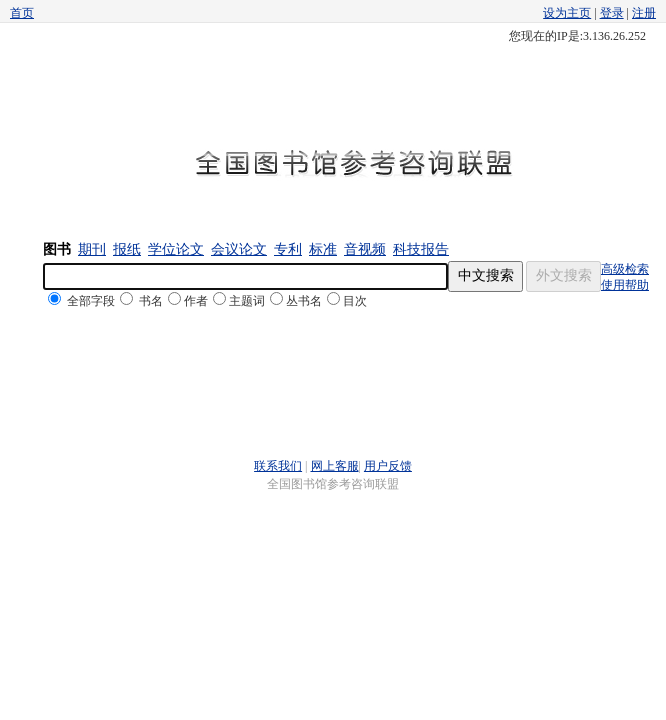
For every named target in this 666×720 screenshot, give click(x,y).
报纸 (127, 249)
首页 (22, 13)
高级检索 (625, 269)
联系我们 (278, 466)
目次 (355, 301)
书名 (151, 301)
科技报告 (421, 249)
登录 (612, 13)
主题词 (247, 301)
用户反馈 (388, 466)
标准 (323, 249)
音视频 (365, 249)
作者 (196, 301)
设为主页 (567, 13)
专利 (288, 249)
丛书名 (304, 301)
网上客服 (335, 466)
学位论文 (176, 249)
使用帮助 (625, 285)
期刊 (92, 249)
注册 (644, 13)
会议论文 (239, 249)
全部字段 (91, 301)
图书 (57, 249)
